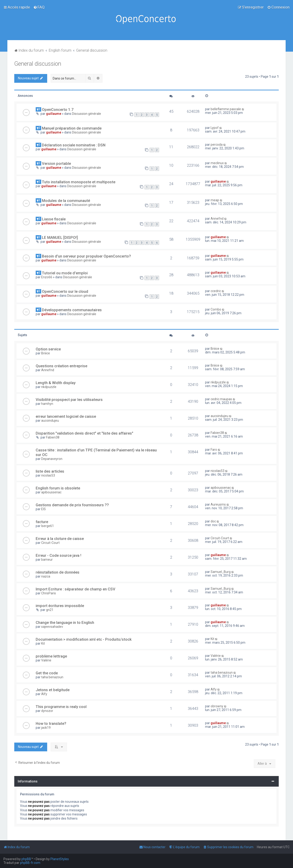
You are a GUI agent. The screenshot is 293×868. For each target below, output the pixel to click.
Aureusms (218, 504)
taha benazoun (52, 677)
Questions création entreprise (61, 366)
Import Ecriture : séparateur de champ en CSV (75, 589)
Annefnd (217, 219)
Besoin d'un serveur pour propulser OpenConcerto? (86, 256)
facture (42, 522)
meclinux (217, 163)
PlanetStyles (60, 859)
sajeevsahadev (52, 627)
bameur (47, 560)
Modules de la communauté (66, 201)
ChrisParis (49, 593)
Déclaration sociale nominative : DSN (74, 145)
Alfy (44, 694)
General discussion (38, 64)
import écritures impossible (60, 606)
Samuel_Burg (221, 572)
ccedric (216, 291)
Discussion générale (87, 114)
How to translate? (51, 723)
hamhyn (47, 404)
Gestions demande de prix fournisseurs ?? (72, 505)
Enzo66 (47, 277)
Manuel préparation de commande (72, 128)
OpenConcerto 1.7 (58, 110)
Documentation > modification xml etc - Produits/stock (84, 639)
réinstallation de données (58, 572)
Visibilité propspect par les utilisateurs (69, 400)
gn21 (50, 610)
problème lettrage (51, 656)
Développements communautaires (72, 310)
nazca (46, 576)
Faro (214, 450)
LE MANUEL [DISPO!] (60, 237)
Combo (216, 309)
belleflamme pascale (226, 109)
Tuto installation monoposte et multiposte (79, 182)
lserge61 (48, 526)
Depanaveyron (52, 459)
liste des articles (50, 471)
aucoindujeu (50, 421)
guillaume (54, 114)
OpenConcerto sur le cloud (65, 291)
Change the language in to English (65, 622)
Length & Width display (56, 383)
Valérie (46, 660)
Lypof (215, 128)
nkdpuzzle (49, 387)
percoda (217, 145)
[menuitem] (39, 7)
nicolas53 (48, 475)
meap (215, 200)
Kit (43, 643)
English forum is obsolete (58, 488)
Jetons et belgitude (53, 690)
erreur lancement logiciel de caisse (66, 416)
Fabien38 (53, 437)
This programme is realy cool (61, 707)
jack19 (46, 728)
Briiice (46, 353)
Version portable (56, 163)
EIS (44, 509)
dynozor (47, 711)
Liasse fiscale (54, 219)
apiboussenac (51, 492)
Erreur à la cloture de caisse (60, 539)
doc (213, 521)
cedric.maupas (221, 399)
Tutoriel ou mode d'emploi (65, 273)
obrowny (217, 706)
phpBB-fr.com (30, 863)
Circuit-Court (50, 543)
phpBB (26, 859)
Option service (48, 349)
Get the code (47, 673)
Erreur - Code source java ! (58, 555)
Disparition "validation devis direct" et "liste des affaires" (84, 433)
